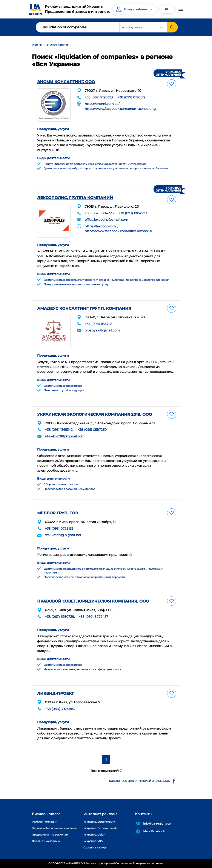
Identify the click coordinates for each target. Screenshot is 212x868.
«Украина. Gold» (94, 835)
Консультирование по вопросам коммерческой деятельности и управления (95, 164)
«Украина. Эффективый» (99, 822)
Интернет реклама (100, 814)
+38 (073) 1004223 (133, 213)
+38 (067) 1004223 (99, 213)
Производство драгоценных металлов (69, 489)
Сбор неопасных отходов (61, 484)
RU (167, 9)
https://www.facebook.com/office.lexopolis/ (118, 231)
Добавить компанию (46, 841)
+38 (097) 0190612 (131, 97)
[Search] (78, 27)
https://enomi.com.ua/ (102, 104)
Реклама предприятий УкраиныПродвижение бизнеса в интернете (78, 9)
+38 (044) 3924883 (60, 709)
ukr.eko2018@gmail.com (65, 436)
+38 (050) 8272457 (93, 617)
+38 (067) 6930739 (59, 617)
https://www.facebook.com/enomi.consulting (120, 109)
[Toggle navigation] (181, 9)
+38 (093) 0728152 (59, 528)
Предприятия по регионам (50, 835)
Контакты (144, 814)
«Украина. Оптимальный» (101, 828)
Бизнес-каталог (58, 45)
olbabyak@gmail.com (102, 330)
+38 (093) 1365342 (59, 430)
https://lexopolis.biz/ (100, 226)
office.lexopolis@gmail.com (106, 220)
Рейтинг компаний (45, 822)
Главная (37, 45)
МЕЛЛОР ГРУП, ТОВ (58, 513)
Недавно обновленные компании (54, 828)
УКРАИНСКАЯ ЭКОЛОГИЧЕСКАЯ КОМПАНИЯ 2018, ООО (95, 414)
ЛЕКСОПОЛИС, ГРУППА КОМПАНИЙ (75, 198)
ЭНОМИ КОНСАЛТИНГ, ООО (66, 82)
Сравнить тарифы (95, 847)
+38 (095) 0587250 (92, 430)
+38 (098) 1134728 (99, 324)
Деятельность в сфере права (63, 386)
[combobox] (143, 27)
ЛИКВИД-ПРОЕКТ (55, 693)
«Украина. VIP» (93, 841)
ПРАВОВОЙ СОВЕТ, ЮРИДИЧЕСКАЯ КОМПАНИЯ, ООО (93, 601)
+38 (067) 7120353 (99, 97)
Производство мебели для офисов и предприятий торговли (84, 577)
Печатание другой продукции (64, 390)
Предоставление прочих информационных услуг (77, 284)
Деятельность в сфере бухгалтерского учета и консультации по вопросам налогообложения (106, 168)
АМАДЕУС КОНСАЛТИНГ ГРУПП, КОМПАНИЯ (84, 308)
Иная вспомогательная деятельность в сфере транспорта (82, 669)
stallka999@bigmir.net (63, 535)
